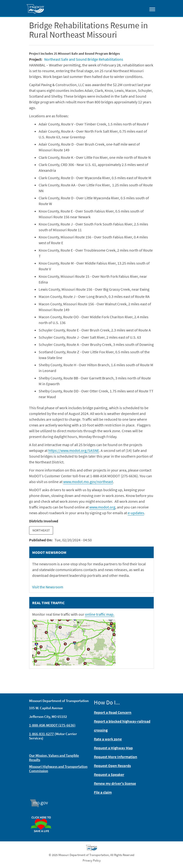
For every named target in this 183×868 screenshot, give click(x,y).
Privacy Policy (92, 860)
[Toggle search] (139, 8)
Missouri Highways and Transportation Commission (58, 769)
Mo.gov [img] (41, 803)
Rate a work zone (108, 739)
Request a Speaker (109, 774)
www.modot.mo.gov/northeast (88, 482)
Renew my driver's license (115, 783)
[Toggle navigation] (152, 9)
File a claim (103, 792)
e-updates (136, 513)
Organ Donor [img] (43, 814)
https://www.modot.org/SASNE (74, 450)
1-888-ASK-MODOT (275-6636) (52, 725)
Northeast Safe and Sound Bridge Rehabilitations (84, 59)
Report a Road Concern (113, 712)
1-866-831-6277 (41, 734)
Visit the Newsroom (48, 587)
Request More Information (116, 757)
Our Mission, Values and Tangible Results (54, 758)
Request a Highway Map (113, 748)
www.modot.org (102, 507)
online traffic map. (100, 614)
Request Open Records (112, 766)
